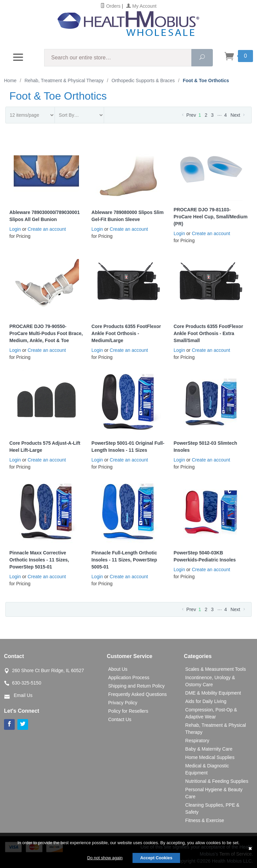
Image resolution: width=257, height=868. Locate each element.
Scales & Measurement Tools (216, 669)
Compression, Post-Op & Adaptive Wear (211, 713)
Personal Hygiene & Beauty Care (214, 793)
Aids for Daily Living (206, 701)
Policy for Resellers (128, 711)
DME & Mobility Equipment (213, 693)
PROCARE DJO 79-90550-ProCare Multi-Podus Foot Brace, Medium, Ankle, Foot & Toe (46, 333)
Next (238, 115)
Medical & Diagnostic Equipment (207, 769)
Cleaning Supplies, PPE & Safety (212, 808)
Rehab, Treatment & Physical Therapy (216, 729)
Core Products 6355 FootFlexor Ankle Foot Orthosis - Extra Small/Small (208, 333)
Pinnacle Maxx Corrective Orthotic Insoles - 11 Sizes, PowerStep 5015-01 (39, 560)
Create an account (47, 229)
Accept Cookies (156, 858)
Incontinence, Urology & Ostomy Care (210, 681)
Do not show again (105, 858)
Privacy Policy (123, 703)
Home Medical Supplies (210, 757)
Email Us (23, 695)
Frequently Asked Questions (137, 694)
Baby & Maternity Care (209, 749)
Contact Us (120, 719)
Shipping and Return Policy (136, 686)
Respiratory (197, 741)
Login (15, 229)
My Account (141, 6)
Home (10, 80)
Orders (110, 6)
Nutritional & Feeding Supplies (217, 781)
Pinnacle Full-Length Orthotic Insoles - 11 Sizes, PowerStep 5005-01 (124, 560)
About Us (118, 669)
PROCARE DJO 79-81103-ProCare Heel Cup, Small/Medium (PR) (211, 217)
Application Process (129, 677)
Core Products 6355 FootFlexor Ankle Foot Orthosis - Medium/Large (126, 333)
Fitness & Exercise (205, 820)
